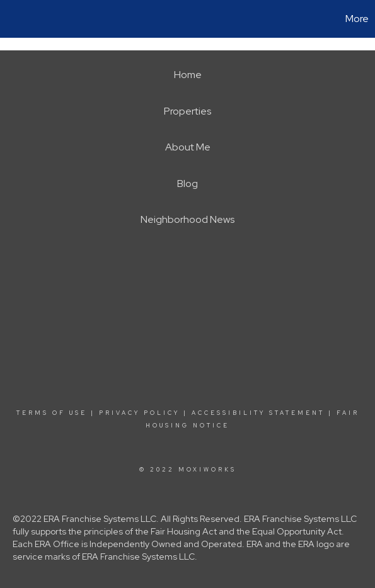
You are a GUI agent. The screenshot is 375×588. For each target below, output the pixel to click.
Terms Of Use (52, 413)
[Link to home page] (11, 19)
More (357, 19)
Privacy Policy (139, 413)
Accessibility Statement (258, 413)
